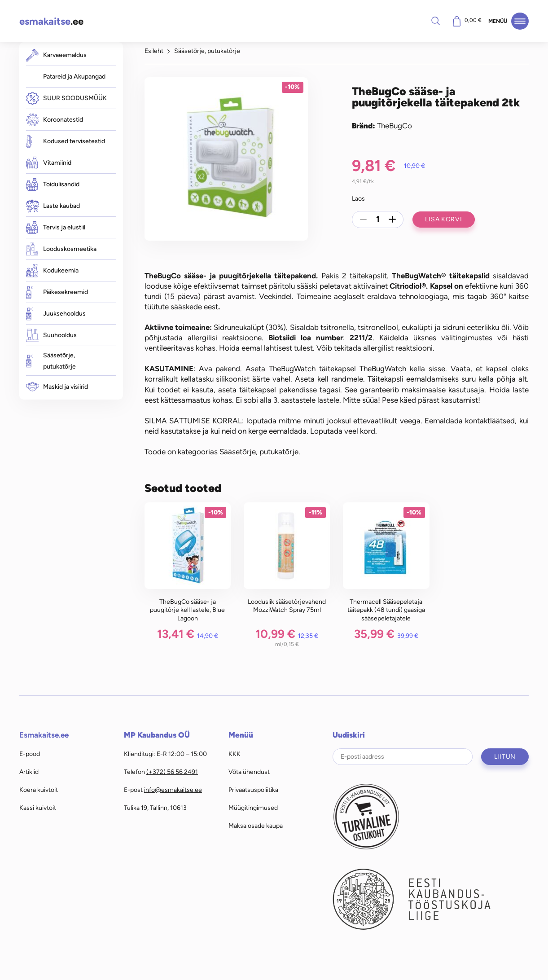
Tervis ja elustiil (56, 228)
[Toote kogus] (378, 220)
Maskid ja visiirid (57, 387)
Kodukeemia (52, 270)
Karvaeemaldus (56, 55)
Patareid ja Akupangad (74, 76)
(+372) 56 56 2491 (172, 772)
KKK (235, 754)
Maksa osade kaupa (256, 826)
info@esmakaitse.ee (173, 790)
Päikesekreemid (57, 292)
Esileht (154, 51)
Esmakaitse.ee (44, 735)
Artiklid (29, 772)
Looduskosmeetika (61, 249)
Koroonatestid (55, 120)
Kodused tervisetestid (66, 141)
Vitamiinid (49, 163)
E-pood (30, 754)
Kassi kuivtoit (38, 808)
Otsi (435, 21)
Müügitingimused (253, 808)
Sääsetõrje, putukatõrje (51, 361)
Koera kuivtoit (39, 790)
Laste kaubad (53, 206)
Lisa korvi (443, 219)
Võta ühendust (249, 772)
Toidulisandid (53, 185)
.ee (51, 21)
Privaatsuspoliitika (253, 790)
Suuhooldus (51, 335)
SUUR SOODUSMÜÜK (66, 98)
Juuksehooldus (56, 314)
